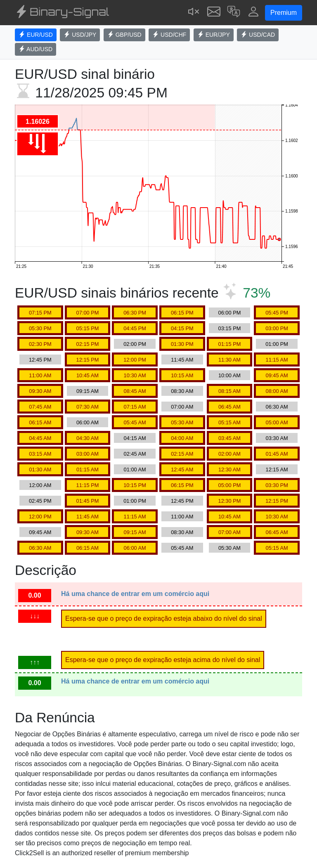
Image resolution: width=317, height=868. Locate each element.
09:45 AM (277, 375)
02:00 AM (229, 454)
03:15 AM (40, 454)
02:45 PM (40, 501)
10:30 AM (135, 375)
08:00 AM (277, 391)
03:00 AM (88, 454)
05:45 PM (277, 313)
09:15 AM (88, 391)
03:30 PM (277, 485)
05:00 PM (230, 485)
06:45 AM (229, 407)
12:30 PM (230, 501)
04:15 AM (135, 438)
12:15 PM (88, 360)
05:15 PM (88, 328)
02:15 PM (88, 344)
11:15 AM (277, 360)
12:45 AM (182, 469)
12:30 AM (229, 469)
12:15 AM (277, 469)
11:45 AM (182, 360)
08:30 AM (182, 391)
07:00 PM (88, 313)
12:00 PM (135, 360)
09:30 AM (40, 391)
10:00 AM (229, 375)
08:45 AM (135, 391)
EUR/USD (36, 35)
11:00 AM (40, 375)
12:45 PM (40, 360)
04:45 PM (135, 328)
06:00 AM (88, 422)
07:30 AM (88, 407)
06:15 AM (40, 422)
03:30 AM (277, 438)
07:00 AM (182, 407)
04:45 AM (40, 438)
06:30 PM (135, 313)
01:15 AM (88, 469)
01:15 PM (230, 344)
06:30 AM (277, 407)
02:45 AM (135, 454)
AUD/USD (35, 49)
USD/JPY (80, 35)
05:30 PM (40, 328)
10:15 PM (135, 485)
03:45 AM (229, 438)
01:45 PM (88, 501)
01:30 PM (182, 344)
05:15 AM (229, 422)
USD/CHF (169, 35)
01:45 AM (277, 454)
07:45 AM (40, 407)
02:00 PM (135, 344)
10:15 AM (182, 375)
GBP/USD (124, 35)
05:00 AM (277, 422)
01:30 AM (40, 469)
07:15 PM (40, 313)
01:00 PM (277, 344)
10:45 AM (88, 375)
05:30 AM (182, 422)
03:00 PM (277, 328)
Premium (284, 13)
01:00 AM (135, 469)
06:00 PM (230, 313)
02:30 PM (40, 344)
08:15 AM (229, 391)
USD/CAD (258, 35)
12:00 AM (40, 485)
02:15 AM (182, 454)
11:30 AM (229, 360)
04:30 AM (88, 438)
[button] (234, 13)
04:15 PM (182, 328)
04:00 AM (182, 438)
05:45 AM (135, 422)
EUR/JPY (214, 35)
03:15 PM (230, 328)
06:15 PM (182, 313)
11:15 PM (88, 485)
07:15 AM (135, 407)
